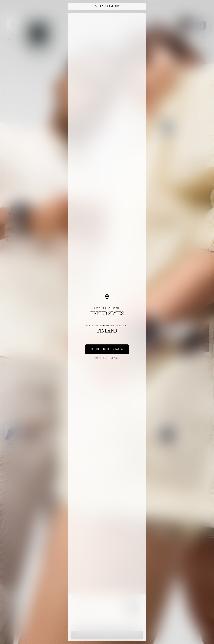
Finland (107, 358)
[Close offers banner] (142, 14)
